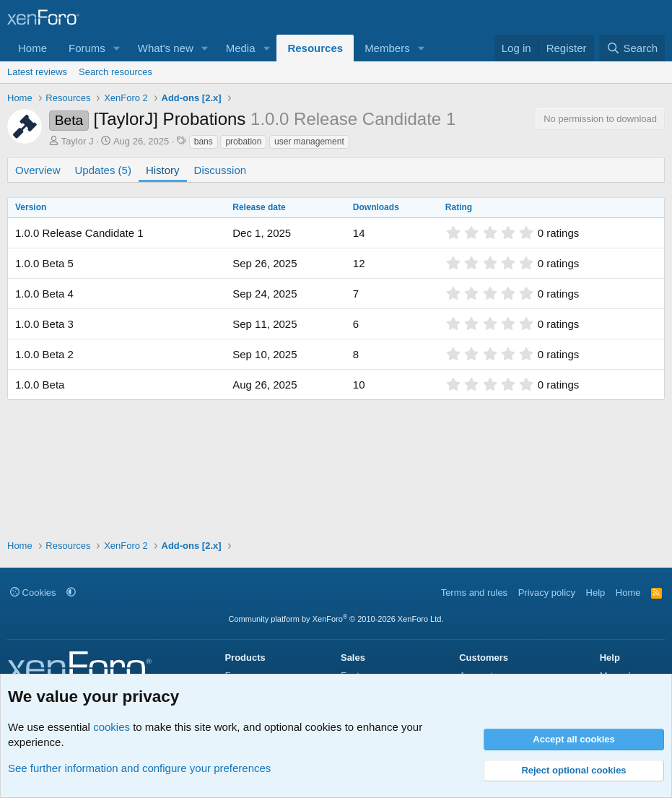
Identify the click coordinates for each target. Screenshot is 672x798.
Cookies (33, 593)
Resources (315, 48)
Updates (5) (103, 170)
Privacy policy (547, 593)
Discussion (221, 170)
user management (309, 142)
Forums (87, 48)
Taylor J (78, 141)
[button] (117, 48)
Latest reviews (37, 72)
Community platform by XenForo (336, 619)
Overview (38, 170)
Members (387, 48)
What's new (166, 48)
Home (32, 48)
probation (243, 142)
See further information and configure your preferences (139, 768)
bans (204, 142)
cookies (112, 727)
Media (241, 48)
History (163, 170)
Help (596, 593)
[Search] (632, 48)
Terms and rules (474, 593)
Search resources (115, 72)
